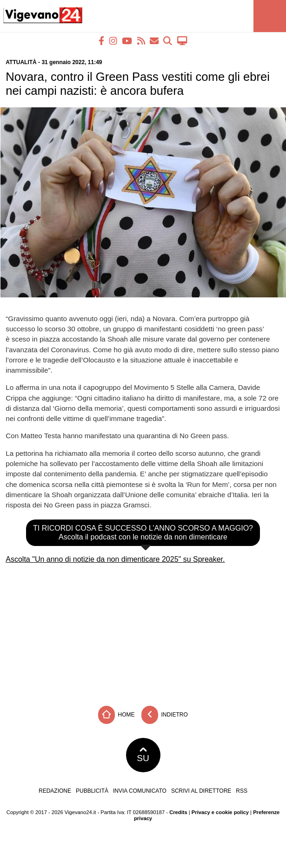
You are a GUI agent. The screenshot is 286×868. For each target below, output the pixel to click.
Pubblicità (92, 791)
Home (116, 715)
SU (143, 755)
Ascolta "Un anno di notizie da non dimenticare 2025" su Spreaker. (115, 559)
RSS (242, 791)
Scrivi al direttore (201, 791)
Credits (178, 812)
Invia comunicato (140, 791)
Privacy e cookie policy (220, 812)
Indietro (165, 715)
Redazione (55, 791)
